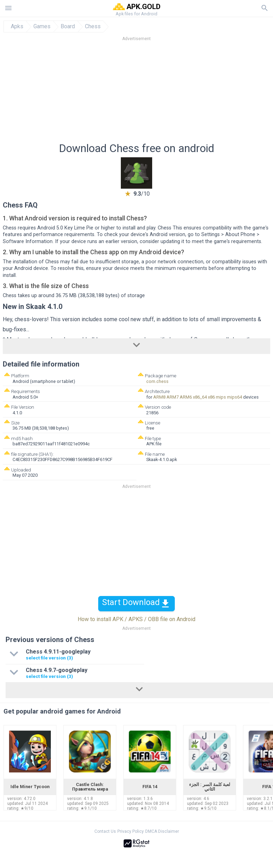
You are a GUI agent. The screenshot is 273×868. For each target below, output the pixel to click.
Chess (93, 27)
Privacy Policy (131, 831)
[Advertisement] (136, 94)
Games (42, 27)
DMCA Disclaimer (162, 831)
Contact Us (105, 831)
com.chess (157, 381)
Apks (17, 27)
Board (68, 27)
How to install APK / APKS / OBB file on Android (136, 619)
